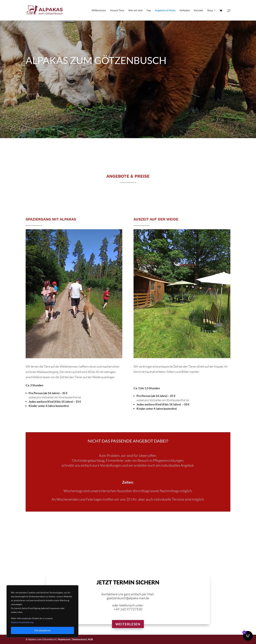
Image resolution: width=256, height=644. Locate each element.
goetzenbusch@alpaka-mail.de (128, 598)
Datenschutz (79, 639)
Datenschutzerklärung (22, 622)
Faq (149, 10)
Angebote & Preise (165, 10)
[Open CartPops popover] (248, 636)
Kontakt (199, 10)
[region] (42, 611)
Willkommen (99, 10)
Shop (210, 10)
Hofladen (185, 10)
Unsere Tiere (117, 10)
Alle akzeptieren (42, 630)
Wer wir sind (135, 10)
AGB (90, 639)
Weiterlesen (128, 624)
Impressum (64, 639)
